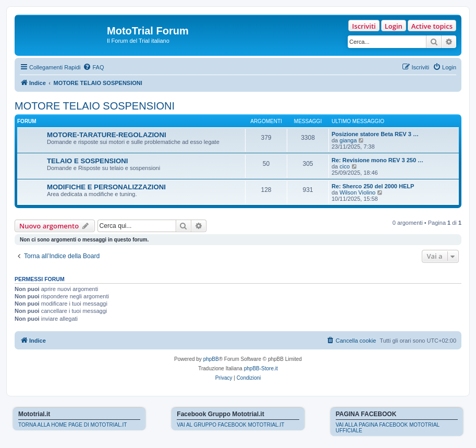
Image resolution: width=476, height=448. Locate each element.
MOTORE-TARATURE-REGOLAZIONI (107, 135)
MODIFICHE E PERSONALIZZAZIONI (106, 187)
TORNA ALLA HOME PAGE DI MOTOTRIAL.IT (72, 425)
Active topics (432, 26)
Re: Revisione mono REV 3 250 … (377, 160)
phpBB (211, 359)
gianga (348, 140)
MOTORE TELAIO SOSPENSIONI (95, 106)
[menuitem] (93, 67)
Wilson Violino (357, 192)
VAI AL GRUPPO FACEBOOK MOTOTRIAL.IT (230, 425)
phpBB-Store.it (261, 368)
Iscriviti (364, 26)
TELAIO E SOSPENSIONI (87, 161)
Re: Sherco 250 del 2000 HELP (373, 186)
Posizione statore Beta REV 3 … (375, 134)
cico (345, 166)
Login (394, 26)
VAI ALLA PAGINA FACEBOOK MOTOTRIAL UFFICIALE (388, 428)
